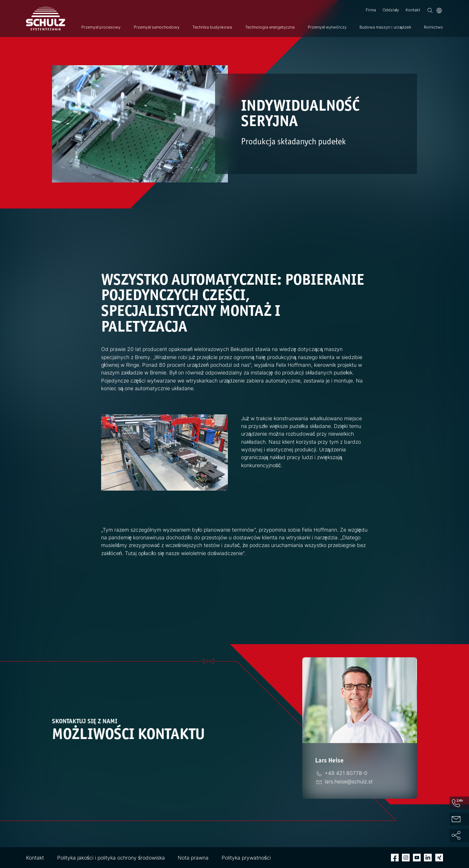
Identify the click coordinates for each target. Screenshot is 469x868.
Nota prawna (193, 858)
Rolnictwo (433, 27)
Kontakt (413, 10)
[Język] (439, 10)
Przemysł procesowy (101, 27)
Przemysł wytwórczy (327, 27)
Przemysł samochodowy (157, 27)
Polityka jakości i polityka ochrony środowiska (111, 858)
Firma (371, 10)
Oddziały (391, 10)
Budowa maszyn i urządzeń (385, 27)
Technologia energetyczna (270, 27)
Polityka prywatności (246, 858)
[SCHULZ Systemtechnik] (46, 19)
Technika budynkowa (212, 27)
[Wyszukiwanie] (430, 10)
